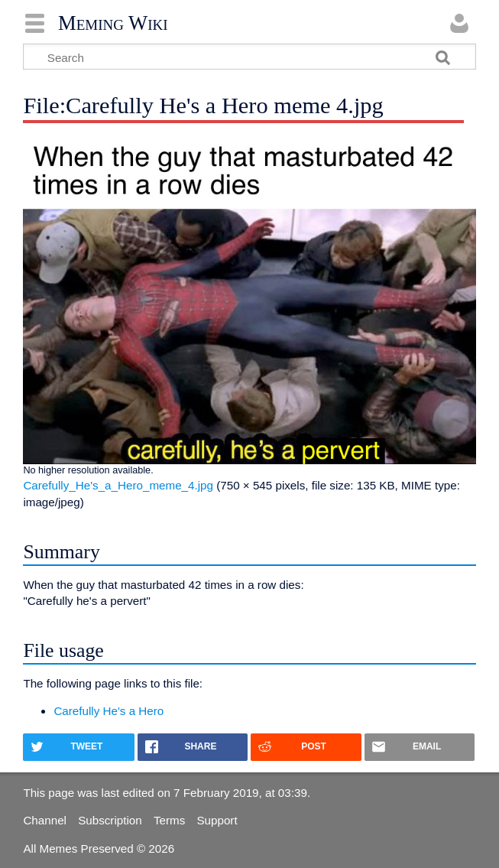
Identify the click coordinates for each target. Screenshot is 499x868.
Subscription (110, 820)
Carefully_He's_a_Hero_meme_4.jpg (118, 485)
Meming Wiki (113, 23)
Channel (45, 820)
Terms (169, 820)
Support (217, 820)
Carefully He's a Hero (109, 711)
